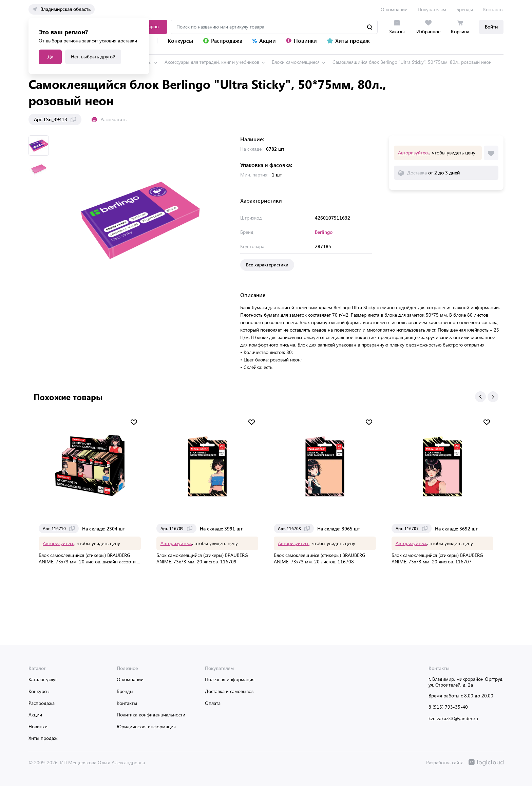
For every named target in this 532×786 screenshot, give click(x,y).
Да (50, 57)
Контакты (493, 9)
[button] (480, 397)
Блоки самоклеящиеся (296, 62)
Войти (491, 27)
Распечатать (109, 119)
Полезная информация (230, 679)
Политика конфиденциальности (151, 715)
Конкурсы (39, 691)
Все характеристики (267, 265)
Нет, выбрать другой (93, 57)
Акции (35, 715)
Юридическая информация (146, 726)
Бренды (465, 9)
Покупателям (432, 9)
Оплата (213, 703)
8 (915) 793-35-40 (448, 707)
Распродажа (42, 703)
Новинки (38, 726)
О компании (394, 9)
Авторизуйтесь (414, 153)
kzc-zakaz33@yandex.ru (453, 718)
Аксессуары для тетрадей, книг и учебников (212, 62)
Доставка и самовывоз (229, 691)
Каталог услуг (43, 679)
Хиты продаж (43, 738)
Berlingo (324, 232)
